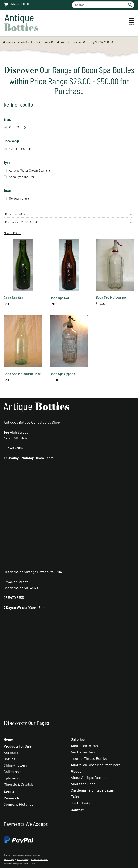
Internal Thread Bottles (89, 758)
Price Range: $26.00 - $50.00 (94, 42)
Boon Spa (13, 127)
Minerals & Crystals (19, 784)
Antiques (11, 752)
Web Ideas (31, 864)
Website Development (13, 864)
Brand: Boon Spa (62, 42)
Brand (9, 214)
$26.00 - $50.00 (17, 149)
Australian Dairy (83, 752)
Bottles (44, 42)
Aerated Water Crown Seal (24, 170)
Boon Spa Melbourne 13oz (22, 374)
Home (7, 42)
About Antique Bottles (89, 777)
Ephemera (12, 778)
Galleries (78, 739)
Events (9, 791)
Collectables (14, 772)
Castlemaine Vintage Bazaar (93, 790)
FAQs (75, 797)
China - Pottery (15, 765)
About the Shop (83, 784)
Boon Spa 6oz (13, 298)
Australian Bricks (84, 746)
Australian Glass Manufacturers (96, 765)
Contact (77, 810)
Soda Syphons (16, 177)
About (76, 771)
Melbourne (13, 198)
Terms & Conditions (39, 859)
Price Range (12, 222)
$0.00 (25, 4)
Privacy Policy (23, 859)
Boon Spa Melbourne (111, 297)
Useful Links (81, 803)
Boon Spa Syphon (62, 374)
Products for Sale (25, 42)
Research (11, 798)
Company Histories (19, 804)
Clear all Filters (12, 233)
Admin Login (9, 859)
